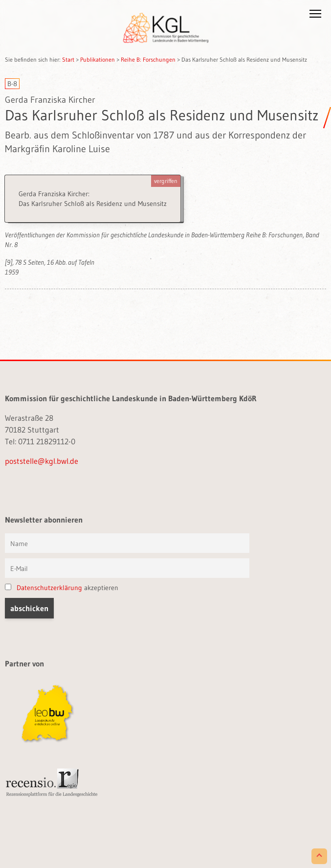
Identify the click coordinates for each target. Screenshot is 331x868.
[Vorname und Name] (127, 543)
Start (68, 59)
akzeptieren (62, 588)
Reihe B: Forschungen (148, 59)
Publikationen (98, 59)
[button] (315, 16)
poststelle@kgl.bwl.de (42, 461)
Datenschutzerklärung (49, 588)
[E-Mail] (127, 568)
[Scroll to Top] (319, 856)
